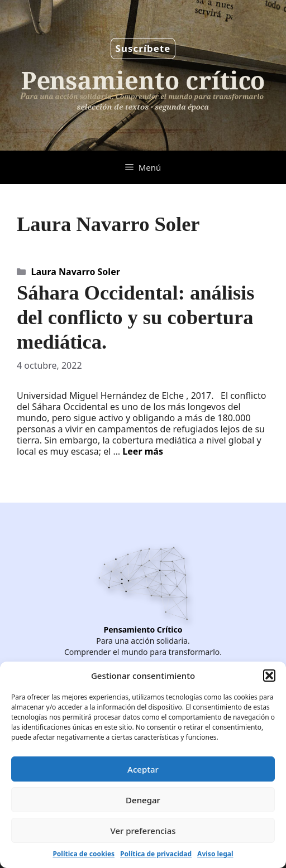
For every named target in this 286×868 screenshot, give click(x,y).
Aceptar (143, 769)
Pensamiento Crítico (143, 630)
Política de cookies (84, 854)
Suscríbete (143, 48)
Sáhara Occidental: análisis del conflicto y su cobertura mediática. (136, 317)
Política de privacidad (156, 854)
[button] (269, 676)
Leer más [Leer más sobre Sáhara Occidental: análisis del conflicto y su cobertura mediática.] (143, 451)
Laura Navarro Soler (76, 272)
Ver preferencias (143, 831)
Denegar (143, 800)
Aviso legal (215, 854)
